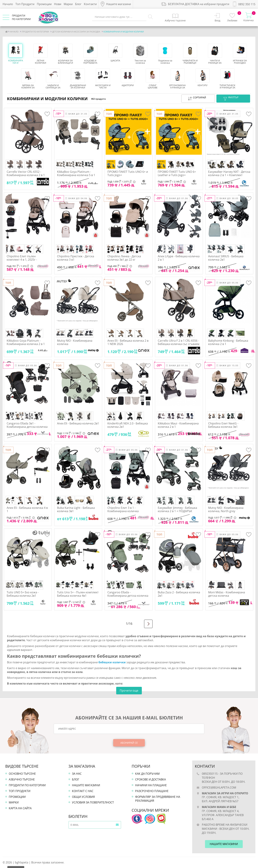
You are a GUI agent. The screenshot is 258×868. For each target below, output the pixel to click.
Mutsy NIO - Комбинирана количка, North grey (226, 509)
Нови (58, 4)
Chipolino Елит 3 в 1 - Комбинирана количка (123, 509)
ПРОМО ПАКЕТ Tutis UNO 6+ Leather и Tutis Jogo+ (177, 173)
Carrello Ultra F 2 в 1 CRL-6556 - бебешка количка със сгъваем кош (179, 344)
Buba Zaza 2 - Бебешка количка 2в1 (179, 594)
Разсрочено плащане (152, 791)
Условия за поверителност (93, 802)
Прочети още (129, 691)
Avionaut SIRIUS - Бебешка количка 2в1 (226, 258)
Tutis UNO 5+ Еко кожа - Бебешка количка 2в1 (23, 594)
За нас (77, 774)
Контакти (90, 4)
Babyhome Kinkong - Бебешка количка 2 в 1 (228, 342)
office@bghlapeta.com (219, 787)
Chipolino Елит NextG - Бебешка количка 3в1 (223, 425)
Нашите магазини (86, 785)
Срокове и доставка (150, 779)
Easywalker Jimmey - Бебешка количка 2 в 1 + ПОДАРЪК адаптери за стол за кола (177, 511)
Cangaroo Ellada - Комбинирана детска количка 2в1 (128, 596)
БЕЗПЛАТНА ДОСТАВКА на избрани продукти (195, 4)
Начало (8, 4)
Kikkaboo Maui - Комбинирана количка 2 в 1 (178, 425)
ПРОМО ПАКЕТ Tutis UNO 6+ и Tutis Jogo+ (128, 173)
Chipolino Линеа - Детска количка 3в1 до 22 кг (124, 258)
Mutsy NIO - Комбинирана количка (75, 342)
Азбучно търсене (22, 779)
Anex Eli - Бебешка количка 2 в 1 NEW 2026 (128, 342)
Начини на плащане (151, 785)
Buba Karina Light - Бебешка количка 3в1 (76, 509)
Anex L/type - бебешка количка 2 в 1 (179, 258)
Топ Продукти (25, 4)
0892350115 (210, 774)
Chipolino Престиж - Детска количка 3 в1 (76, 258)
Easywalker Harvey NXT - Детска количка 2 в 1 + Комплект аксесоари (229, 175)
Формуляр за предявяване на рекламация (158, 799)
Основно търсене (22, 774)
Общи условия (83, 797)
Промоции (44, 4)
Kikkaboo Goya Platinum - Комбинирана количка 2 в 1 (26, 342)
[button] (198, 99)
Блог (78, 4)
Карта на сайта (20, 808)
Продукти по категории (27, 785)
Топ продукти (20, 791)
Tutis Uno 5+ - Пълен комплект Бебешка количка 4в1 (78, 594)
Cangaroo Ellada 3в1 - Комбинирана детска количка (27, 425)
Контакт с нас (83, 791)
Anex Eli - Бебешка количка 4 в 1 (27, 509)
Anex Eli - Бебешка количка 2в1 (78, 423)
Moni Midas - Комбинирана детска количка (227, 594)
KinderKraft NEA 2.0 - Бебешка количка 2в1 (128, 425)
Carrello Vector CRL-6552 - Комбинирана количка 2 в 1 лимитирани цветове (26, 175)
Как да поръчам (147, 774)
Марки (68, 4)
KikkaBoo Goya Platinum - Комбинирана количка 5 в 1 (76, 173)
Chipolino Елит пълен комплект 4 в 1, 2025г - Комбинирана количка (22, 260)
